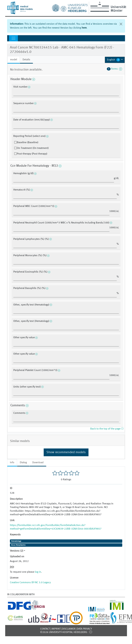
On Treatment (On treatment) (33, 148)
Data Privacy (84, 629)
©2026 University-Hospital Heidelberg (64, 632)
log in (38, 572)
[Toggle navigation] (13, 38)
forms (114, 69)
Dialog (23, 463)
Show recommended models (66, 452)
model (14, 60)
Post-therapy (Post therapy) (32, 154)
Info (12, 463)
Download (38, 463)
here (84, 28)
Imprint (56, 629)
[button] (115, 60)
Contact (45, 629)
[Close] (121, 24)
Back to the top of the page (107, 429)
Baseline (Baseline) (28, 143)
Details (26, 60)
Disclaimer (69, 629)
